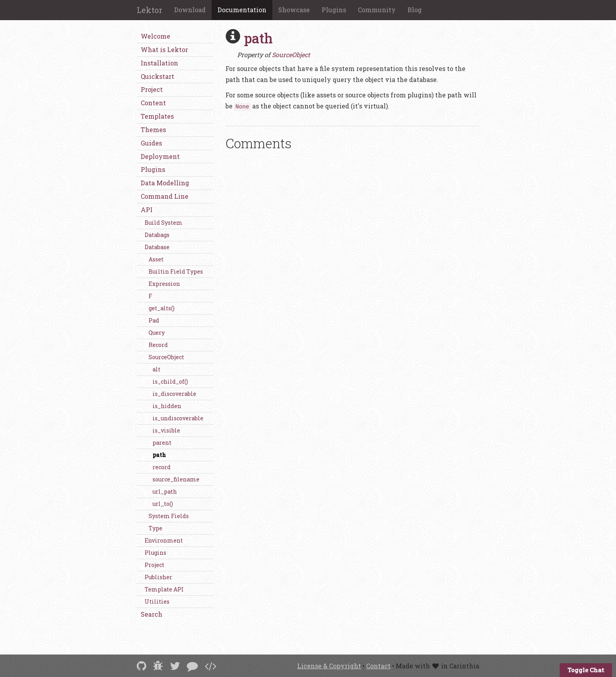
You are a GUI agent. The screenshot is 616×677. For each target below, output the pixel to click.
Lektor (150, 10)
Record (158, 345)
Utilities (157, 601)
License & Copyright (329, 666)
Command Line (165, 196)
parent (162, 443)
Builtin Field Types (176, 271)
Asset (156, 259)
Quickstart (157, 76)
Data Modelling (165, 183)
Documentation (242, 10)
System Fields (169, 516)
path (159, 455)
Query (157, 333)
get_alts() (162, 308)
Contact (378, 666)
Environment (164, 540)
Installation (159, 63)
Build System (164, 223)
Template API (164, 589)
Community (377, 10)
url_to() (163, 504)
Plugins (334, 10)
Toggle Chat (586, 670)
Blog (415, 10)
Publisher (158, 577)
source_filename (176, 479)
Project (152, 89)
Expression (164, 284)
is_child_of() (170, 381)
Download (190, 10)
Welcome (155, 36)
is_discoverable (174, 394)
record (162, 467)
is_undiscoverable (178, 418)
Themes (153, 130)
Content (153, 103)
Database (157, 247)
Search (152, 614)
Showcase (294, 10)
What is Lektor (164, 49)
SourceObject (166, 357)
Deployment (160, 156)
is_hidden (167, 406)
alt (156, 369)
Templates (157, 116)
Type (155, 528)
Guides (151, 143)
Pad (154, 320)
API (147, 210)
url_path (165, 491)
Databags (157, 235)
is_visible (166, 430)
